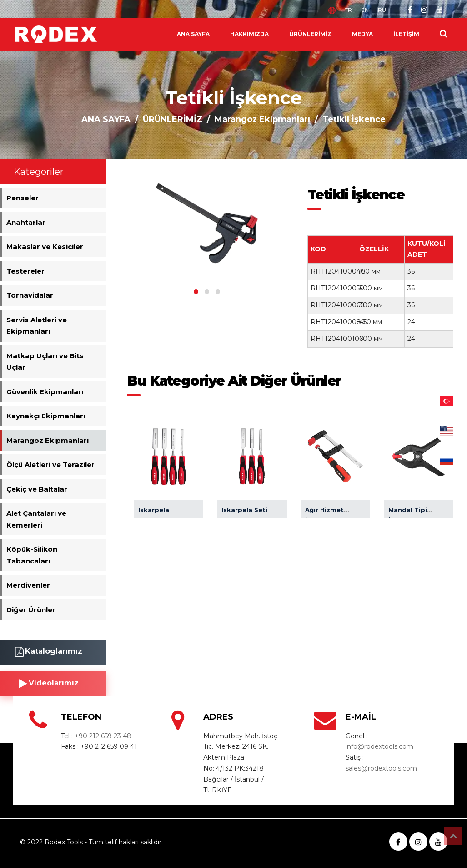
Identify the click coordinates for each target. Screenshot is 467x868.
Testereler (25, 271)
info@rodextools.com (379, 746)
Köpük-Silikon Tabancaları (32, 555)
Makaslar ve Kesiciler (45, 246)
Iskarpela (154, 510)
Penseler (23, 198)
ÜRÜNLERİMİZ (310, 34)
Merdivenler (28, 585)
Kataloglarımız (49, 652)
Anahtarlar (26, 222)
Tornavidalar (30, 295)
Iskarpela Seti (244, 510)
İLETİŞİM (406, 34)
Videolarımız (49, 684)
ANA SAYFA (193, 34)
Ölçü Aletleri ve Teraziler (50, 464)
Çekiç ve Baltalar (37, 489)
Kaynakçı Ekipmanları (46, 416)
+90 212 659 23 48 (103, 736)
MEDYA (362, 34)
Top (453, 836)
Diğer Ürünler (31, 610)
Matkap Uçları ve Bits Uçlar (45, 362)
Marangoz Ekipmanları (262, 119)
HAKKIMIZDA (249, 34)
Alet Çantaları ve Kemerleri (36, 519)
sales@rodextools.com (381, 768)
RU (382, 10)
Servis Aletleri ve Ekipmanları (37, 326)
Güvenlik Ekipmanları (45, 392)
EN (365, 10)
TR (348, 10)
